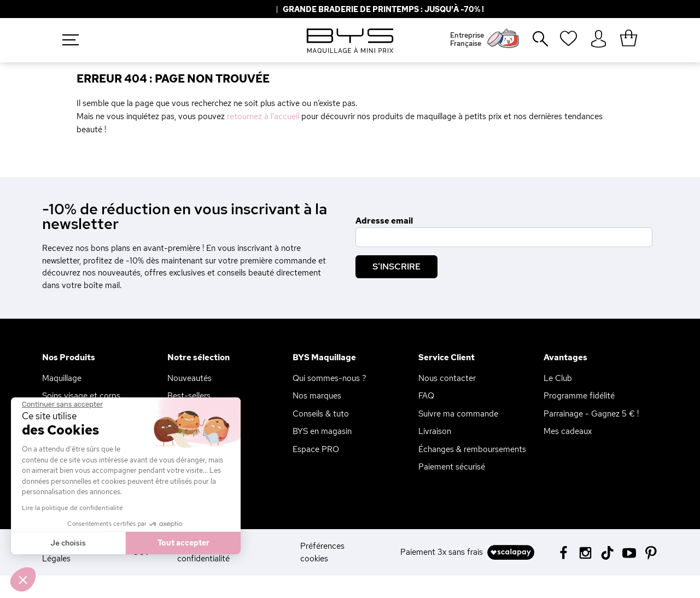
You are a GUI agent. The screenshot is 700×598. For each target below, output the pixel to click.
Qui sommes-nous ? (329, 378)
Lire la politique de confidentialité (72, 508)
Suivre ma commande (458, 414)
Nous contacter (447, 378)
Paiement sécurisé (452, 467)
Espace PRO (316, 449)
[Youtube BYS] (629, 552)
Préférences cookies (322, 552)
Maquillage (62, 378)
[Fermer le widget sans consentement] (62, 404)
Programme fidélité (579, 396)
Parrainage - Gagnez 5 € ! (591, 414)
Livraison (435, 431)
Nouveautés (189, 378)
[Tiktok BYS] (607, 553)
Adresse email (384, 221)
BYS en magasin (322, 431)
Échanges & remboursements (472, 449)
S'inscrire (396, 266)
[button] (23, 579)
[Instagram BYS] (585, 552)
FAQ (426, 396)
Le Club (558, 378)
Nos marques (317, 396)
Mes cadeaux (568, 431)
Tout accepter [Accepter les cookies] (183, 543)
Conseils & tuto (321, 414)
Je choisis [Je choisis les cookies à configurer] (68, 543)
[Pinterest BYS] (651, 552)
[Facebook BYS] (564, 552)
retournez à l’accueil (263, 116)
